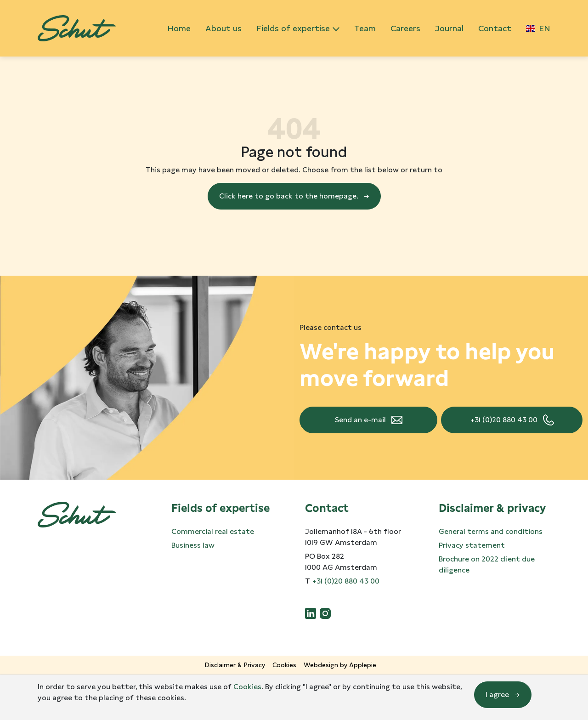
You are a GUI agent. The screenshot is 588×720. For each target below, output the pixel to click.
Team (365, 28)
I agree (497, 694)
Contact (495, 28)
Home (179, 28)
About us (223, 28)
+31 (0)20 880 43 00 (504, 420)
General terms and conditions (491, 531)
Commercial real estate (213, 531)
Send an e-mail (360, 420)
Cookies (284, 665)
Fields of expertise (293, 28)
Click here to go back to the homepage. (289, 196)
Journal (449, 28)
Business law (193, 545)
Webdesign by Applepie (340, 665)
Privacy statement (472, 545)
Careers (405, 28)
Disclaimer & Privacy (235, 665)
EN (538, 28)
